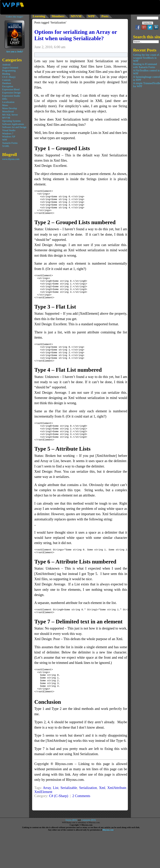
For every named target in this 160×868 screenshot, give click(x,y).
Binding (6, 74)
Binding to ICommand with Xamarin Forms (145, 66)
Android (6, 65)
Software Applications (13, 124)
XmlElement (43, 812)
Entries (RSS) (71, 840)
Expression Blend (11, 89)
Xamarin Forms (10, 143)
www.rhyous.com (11, 159)
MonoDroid (8, 111)
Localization (8, 102)
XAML (6, 146)
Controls (6, 80)
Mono (5, 105)
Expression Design (11, 93)
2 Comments (81, 816)
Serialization (88, 808)
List (56, 808)
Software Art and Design (14, 127)
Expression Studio (11, 96)
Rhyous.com (108, 850)
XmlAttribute (117, 808)
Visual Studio (9, 130)
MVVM (6, 118)
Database (7, 83)
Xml (102, 808)
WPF (5, 140)
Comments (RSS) (89, 840)
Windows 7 (8, 134)
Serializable (69, 808)
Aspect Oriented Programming (10, 69)
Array (47, 808)
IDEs (5, 99)
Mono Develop (10, 108)
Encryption (8, 86)
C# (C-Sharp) (59, 816)
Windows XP (9, 137)
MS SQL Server (10, 115)
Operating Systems (11, 121)
